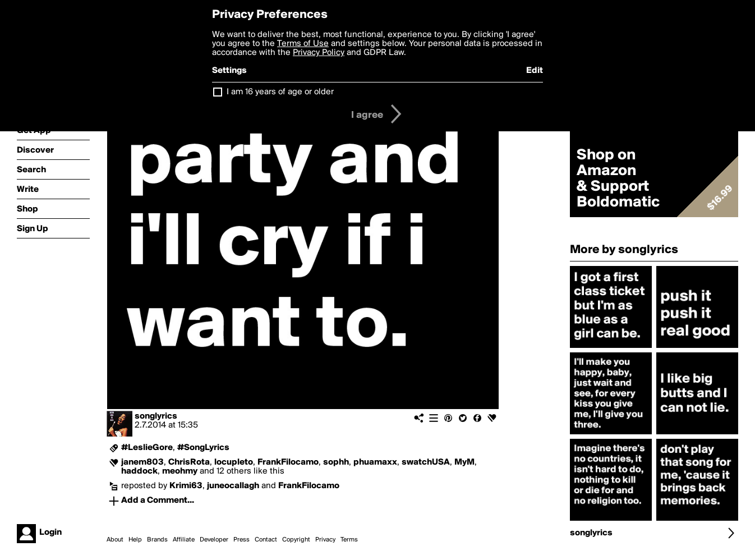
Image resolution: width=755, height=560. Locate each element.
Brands (157, 540)
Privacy (325, 540)
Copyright (296, 540)
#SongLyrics (203, 448)
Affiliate (184, 540)
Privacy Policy (319, 53)
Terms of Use (303, 44)
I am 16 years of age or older (280, 92)
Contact (266, 540)
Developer (214, 540)
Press (241, 540)
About (115, 540)
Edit (535, 71)
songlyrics (156, 416)
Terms (349, 540)
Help (135, 540)
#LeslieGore (147, 448)
